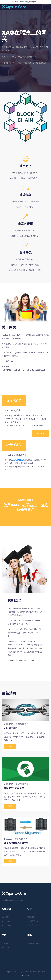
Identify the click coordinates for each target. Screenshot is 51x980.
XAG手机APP (33, 925)
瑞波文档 (5, 944)
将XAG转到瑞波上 (14, 411)
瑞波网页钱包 (19, 460)
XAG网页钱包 (33, 921)
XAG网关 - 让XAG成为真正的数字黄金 (25, 2)
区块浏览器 (6, 925)
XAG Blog (6, 921)
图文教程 (41, 433)
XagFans (25, 975)
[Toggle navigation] (46, 7)
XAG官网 (5, 917)
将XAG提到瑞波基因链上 (17, 455)
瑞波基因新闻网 (34, 944)
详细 (10, 746)
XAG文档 (5, 948)
